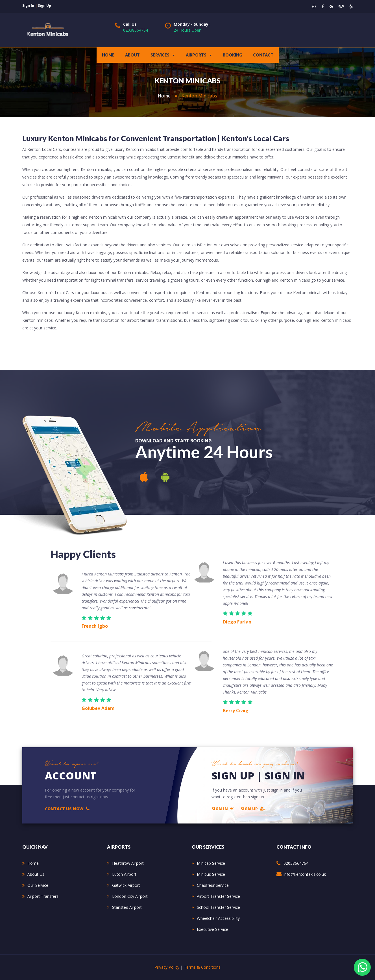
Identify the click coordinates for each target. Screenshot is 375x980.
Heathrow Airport (128, 863)
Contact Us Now (67, 809)
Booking (233, 55)
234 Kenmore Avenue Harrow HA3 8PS (315, 889)
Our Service (38, 885)
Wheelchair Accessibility (218, 918)
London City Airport (130, 896)
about (132, 55)
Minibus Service (211, 874)
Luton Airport (124, 874)
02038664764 (136, 30)
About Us (36, 874)
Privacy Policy (167, 967)
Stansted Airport (127, 907)
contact (263, 55)
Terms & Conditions (202, 967)
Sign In (223, 809)
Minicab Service (211, 863)
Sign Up (253, 809)
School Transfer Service (218, 907)
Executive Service (212, 929)
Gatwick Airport (126, 885)
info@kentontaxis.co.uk (305, 874)
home (164, 96)
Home (108, 55)
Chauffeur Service (213, 885)
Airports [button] (199, 55)
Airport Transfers (43, 896)
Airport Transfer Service (218, 896)
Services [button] (163, 55)
